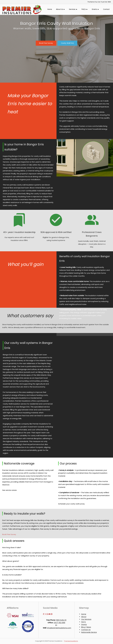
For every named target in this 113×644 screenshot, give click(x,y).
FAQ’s (84, 622)
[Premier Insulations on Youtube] (50, 614)
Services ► (73, 9)
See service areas (9, 490)
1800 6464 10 (61, 620)
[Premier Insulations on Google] (48, 614)
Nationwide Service (89, 632)
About (84, 617)
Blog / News (86, 627)
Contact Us (86, 630)
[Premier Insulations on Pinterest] (52, 614)
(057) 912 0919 (59, 623)
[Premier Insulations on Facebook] (44, 614)
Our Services (86, 619)
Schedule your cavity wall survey (71, 504)
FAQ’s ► (85, 9)
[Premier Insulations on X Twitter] (45, 614)
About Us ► (61, 9)
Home (50, 9)
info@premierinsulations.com (59, 628)
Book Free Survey (9, 534)
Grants (84, 624)
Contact (106, 9)
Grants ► (95, 9)
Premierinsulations (71, 641)
